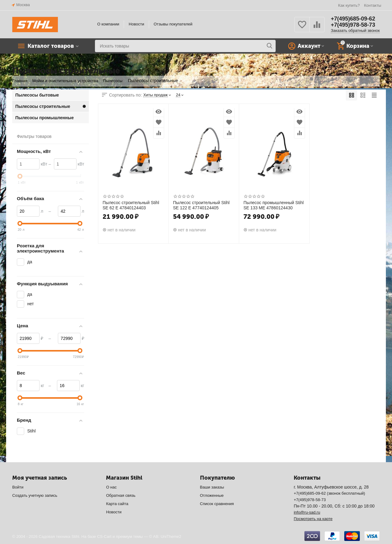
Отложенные (212, 495)
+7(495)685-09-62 (353, 19)
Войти (18, 487)
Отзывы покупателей (173, 24)
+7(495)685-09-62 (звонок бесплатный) (329, 493)
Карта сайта (117, 504)
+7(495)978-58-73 (353, 25)
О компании (108, 24)
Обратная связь (121, 495)
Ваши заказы (212, 487)
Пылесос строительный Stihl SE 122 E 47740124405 (201, 205)
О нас (111, 487)
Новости (136, 24)
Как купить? (349, 5)
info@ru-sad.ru (307, 512)
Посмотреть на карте (313, 519)
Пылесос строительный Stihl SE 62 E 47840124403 (131, 205)
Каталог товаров (51, 46)
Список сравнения (217, 504)
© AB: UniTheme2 (165, 536)
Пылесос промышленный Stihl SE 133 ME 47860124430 (274, 205)
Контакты (373, 5)
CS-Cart (104, 536)
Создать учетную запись (35, 495)
